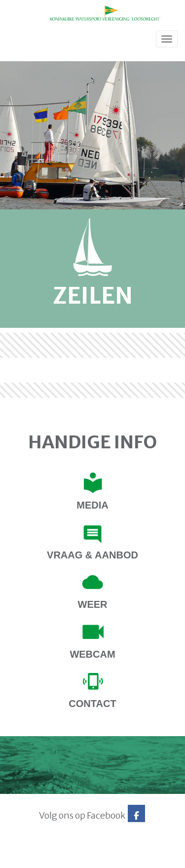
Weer (93, 604)
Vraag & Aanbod (92, 555)
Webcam (92, 654)
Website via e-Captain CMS (38, 858)
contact (92, 704)
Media (92, 505)
